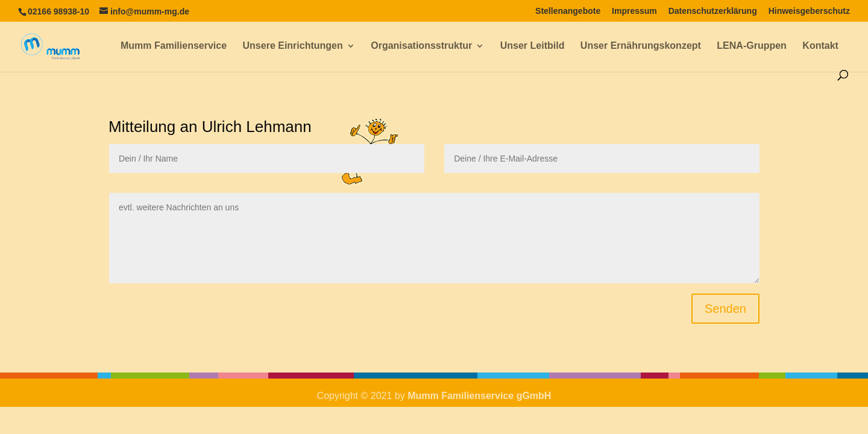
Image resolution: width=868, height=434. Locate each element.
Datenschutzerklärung (713, 11)
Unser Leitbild (533, 46)
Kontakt (820, 46)
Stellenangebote (568, 11)
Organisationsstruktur (421, 46)
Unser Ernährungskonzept (641, 46)
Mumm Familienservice (174, 46)
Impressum (634, 11)
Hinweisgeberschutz (809, 11)
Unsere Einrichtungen (293, 46)
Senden (725, 309)
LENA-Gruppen (752, 46)
